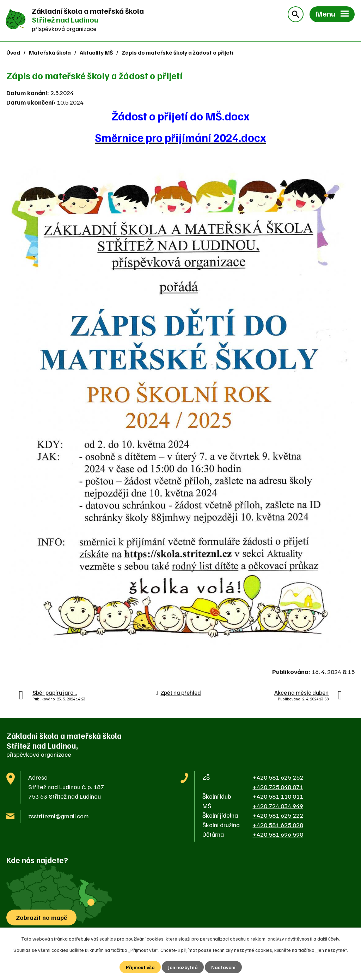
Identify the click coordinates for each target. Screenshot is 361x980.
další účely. (329, 939)
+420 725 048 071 (278, 787)
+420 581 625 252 (278, 777)
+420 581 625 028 (278, 825)
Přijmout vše (140, 967)
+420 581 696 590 (278, 834)
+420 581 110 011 (278, 796)
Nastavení (223, 967)
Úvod (13, 52)
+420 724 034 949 (278, 806)
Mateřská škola (50, 52)
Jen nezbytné (183, 967)
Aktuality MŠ (96, 52)
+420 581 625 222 (278, 815)
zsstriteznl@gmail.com (59, 816)
